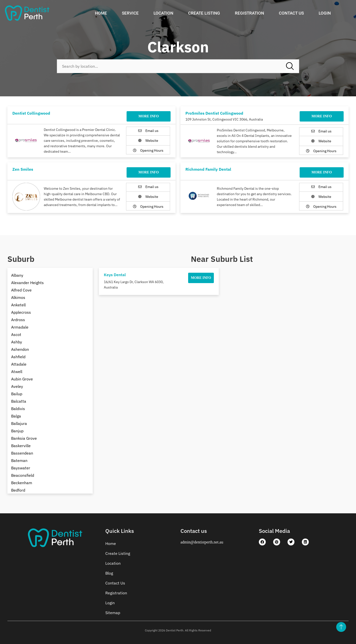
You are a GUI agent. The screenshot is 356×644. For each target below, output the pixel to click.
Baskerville (21, 446)
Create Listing (204, 13)
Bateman (19, 460)
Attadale (19, 364)
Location (163, 13)
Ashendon (20, 349)
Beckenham (22, 483)
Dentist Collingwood (31, 113)
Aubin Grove (22, 379)
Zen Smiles (23, 169)
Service (130, 13)
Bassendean (22, 453)
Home (101, 13)
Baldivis (18, 409)
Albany (17, 275)
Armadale (20, 327)
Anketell (18, 305)
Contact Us (291, 13)
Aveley (17, 386)
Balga (16, 416)
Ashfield (18, 357)
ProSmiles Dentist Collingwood (214, 113)
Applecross (21, 312)
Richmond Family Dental (208, 169)
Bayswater (21, 468)
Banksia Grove (24, 438)
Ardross (18, 320)
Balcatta (19, 401)
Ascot (16, 334)
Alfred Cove (21, 290)
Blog (109, 573)
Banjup (17, 431)
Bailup (17, 394)
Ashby (17, 342)
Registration (249, 13)
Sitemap (113, 613)
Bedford (18, 490)
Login (325, 13)
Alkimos (18, 297)
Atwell (17, 372)
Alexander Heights (27, 283)
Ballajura (19, 423)
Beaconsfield (23, 475)
